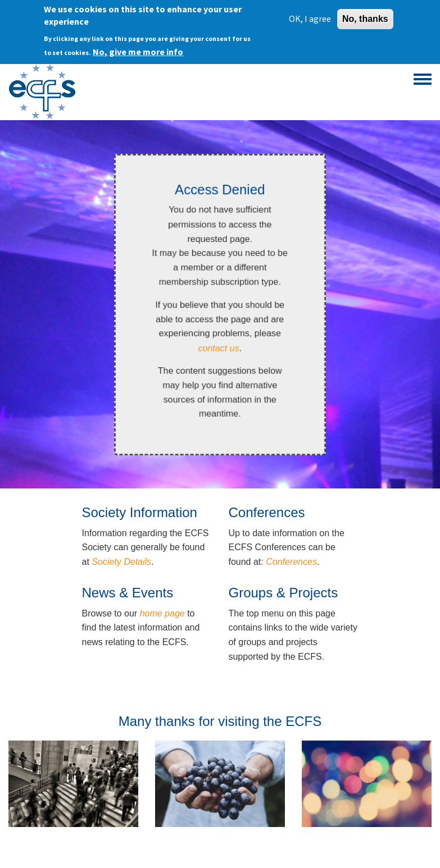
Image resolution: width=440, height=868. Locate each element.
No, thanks (365, 17)
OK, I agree (310, 17)
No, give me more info (138, 51)
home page (162, 613)
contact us (219, 348)
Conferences (291, 562)
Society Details (121, 562)
